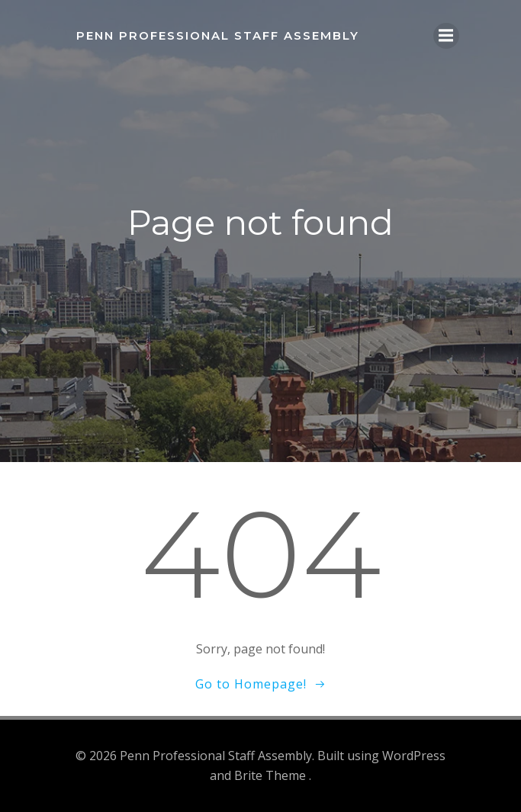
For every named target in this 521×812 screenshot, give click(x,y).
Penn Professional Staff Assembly (218, 35)
